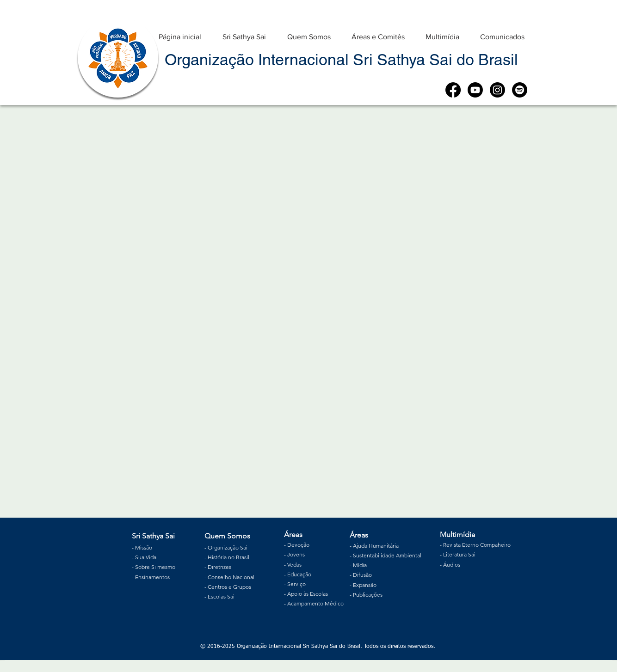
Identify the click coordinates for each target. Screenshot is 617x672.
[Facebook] (453, 90)
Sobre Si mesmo (155, 567)
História (217, 557)
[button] (244, 33)
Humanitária (384, 546)
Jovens (296, 554)
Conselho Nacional (231, 577)
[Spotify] (520, 90)
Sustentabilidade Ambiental (387, 555)
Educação (299, 574)
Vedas (294, 565)
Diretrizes (219, 567)
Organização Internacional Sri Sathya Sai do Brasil (341, 60)
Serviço (296, 584)
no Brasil (238, 557)
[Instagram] (497, 90)
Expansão (365, 585)
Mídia (360, 565)
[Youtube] (475, 90)
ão (306, 545)
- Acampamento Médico (314, 603)
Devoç (295, 545)
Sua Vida (146, 557)
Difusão (362, 575)
